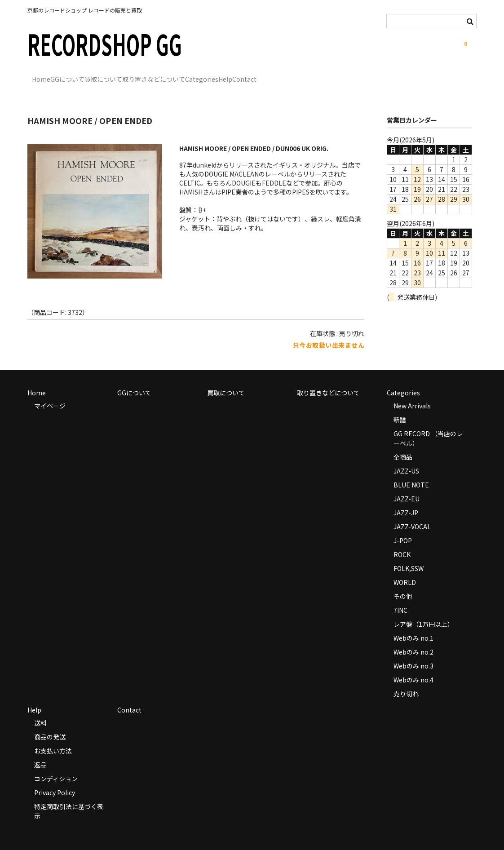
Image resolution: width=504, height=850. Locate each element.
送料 (40, 710)
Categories (280, 75)
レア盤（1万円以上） (424, 611)
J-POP (403, 527)
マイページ (50, 393)
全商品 (403, 444)
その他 (403, 583)
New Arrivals (412, 393)
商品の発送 (50, 724)
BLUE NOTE (411, 472)
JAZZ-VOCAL (412, 514)
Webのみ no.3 (413, 653)
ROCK (402, 541)
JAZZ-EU (407, 486)
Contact (360, 75)
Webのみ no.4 (413, 667)
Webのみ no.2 (413, 639)
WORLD (405, 569)
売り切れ (406, 681)
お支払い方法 (53, 738)
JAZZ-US (406, 458)
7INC (400, 597)
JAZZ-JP (406, 500)
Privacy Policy (55, 779)
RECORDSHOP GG (105, 43)
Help (322, 75)
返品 (40, 752)
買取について (145, 75)
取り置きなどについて (214, 75)
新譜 (400, 407)
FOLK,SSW (409, 555)
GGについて (91, 75)
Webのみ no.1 (413, 625)
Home (46, 75)
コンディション (56, 766)
